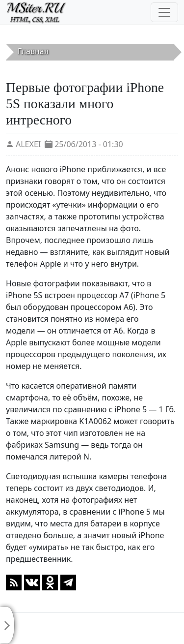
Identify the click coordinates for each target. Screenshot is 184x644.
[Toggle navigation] (164, 12)
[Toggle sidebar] (7, 625)
